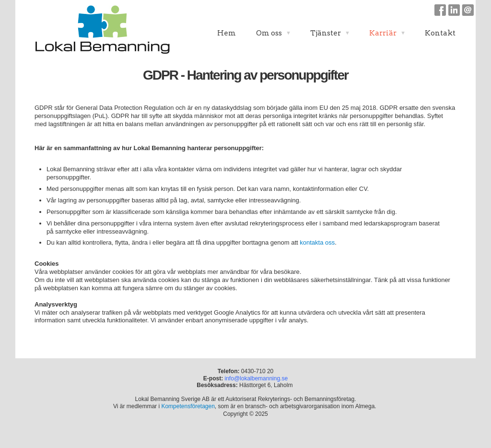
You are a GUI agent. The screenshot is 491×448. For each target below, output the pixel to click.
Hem (227, 33)
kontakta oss (317, 242)
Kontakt (440, 33)
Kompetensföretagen (188, 406)
